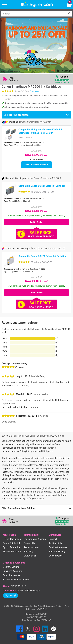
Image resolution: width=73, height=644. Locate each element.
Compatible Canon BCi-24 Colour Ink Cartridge (42, 256)
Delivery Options (11, 567)
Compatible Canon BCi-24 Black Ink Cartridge (42, 186)
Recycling (28, 552)
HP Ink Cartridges (12, 539)
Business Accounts (13, 571)
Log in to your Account (35, 539)
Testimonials (55, 543)
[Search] (34, 14)
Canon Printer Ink (12, 543)
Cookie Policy (56, 556)
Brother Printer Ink (12, 552)
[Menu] (4, 5)
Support (53, 539)
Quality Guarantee (58, 547)
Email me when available (36, 165)
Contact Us (29, 543)
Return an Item (31, 547)
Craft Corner (30, 556)
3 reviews (34, 91)
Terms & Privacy (57, 552)
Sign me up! (10, 595)
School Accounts (11, 575)
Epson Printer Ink (12, 547)
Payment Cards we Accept (16, 580)
